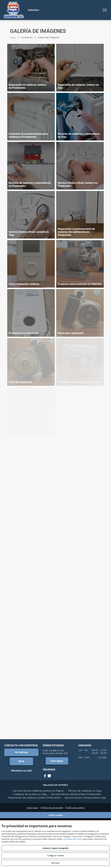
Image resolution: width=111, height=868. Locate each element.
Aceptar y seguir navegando (55, 848)
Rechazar (55, 863)
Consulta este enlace (73, 839)
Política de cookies (75, 808)
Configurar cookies (56, 855)
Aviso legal (32, 808)
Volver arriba (55, 815)
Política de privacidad (52, 808)
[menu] (105, 10)
